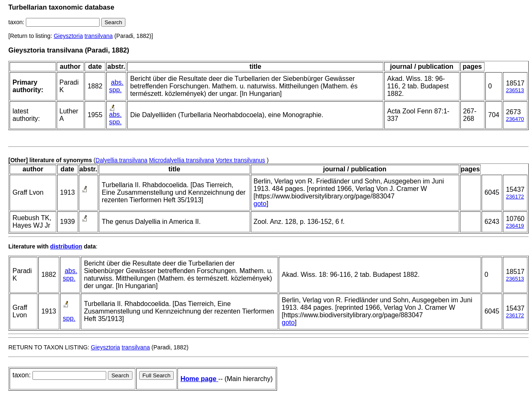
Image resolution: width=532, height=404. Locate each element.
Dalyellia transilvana (121, 160)
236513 (515, 90)
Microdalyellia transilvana (182, 160)
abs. (117, 82)
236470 (515, 119)
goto (260, 204)
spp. (115, 90)
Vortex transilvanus (240, 160)
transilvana (99, 36)
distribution (66, 246)
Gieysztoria (68, 36)
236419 (515, 226)
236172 (515, 197)
